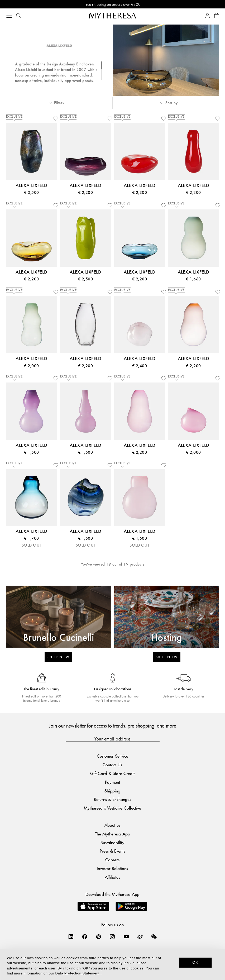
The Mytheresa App (112, 834)
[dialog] (112, 965)
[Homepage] (113, 15)
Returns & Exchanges (112, 799)
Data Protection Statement (77, 973)
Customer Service (112, 756)
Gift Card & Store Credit (112, 773)
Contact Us (112, 765)
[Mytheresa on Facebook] (85, 936)
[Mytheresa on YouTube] (126, 936)
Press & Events (112, 851)
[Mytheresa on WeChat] (154, 936)
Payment (112, 782)
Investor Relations (112, 868)
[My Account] (207, 16)
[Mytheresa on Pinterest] (99, 936)
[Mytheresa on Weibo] (140, 936)
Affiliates (112, 877)
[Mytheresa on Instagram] (112, 936)
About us (112, 825)
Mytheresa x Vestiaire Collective (112, 808)
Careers (112, 860)
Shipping (112, 791)
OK (195, 962)
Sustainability (112, 842)
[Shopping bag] (217, 16)
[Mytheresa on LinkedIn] (71, 936)
